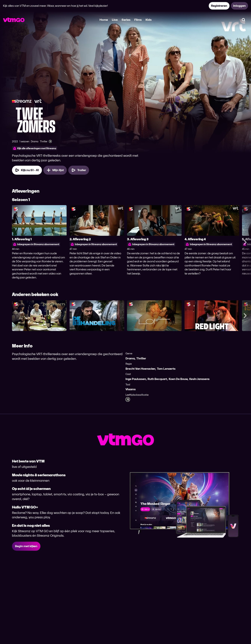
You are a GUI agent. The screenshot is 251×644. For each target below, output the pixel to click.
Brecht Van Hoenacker (140, 369)
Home (104, 20)
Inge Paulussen (136, 379)
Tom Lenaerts (166, 369)
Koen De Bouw (178, 379)
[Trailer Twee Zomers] (79, 170)
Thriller (141, 358)
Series (126, 20)
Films (138, 20)
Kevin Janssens (199, 379)
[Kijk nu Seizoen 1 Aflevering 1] (27, 170)
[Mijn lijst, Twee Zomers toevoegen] (55, 170)
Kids (149, 20)
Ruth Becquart (157, 379)
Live (115, 20)
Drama (130, 358)
